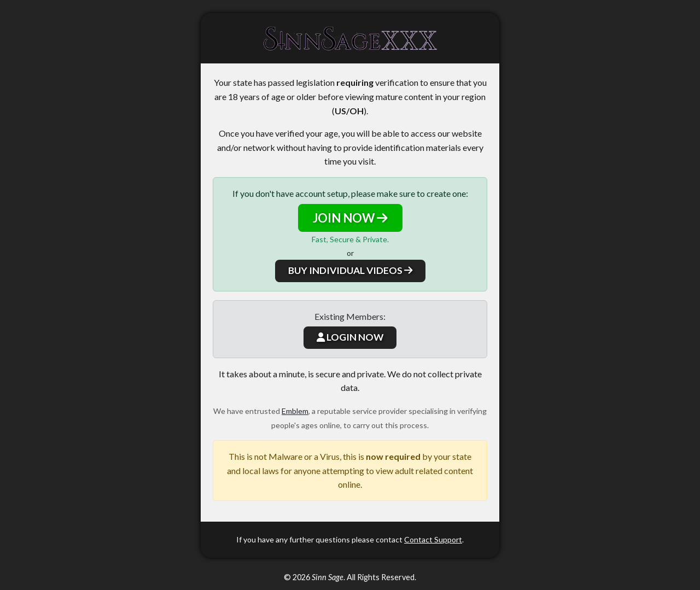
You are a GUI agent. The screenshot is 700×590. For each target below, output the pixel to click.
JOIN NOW (350, 218)
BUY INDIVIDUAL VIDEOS (350, 270)
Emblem (295, 411)
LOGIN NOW (350, 337)
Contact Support (433, 539)
